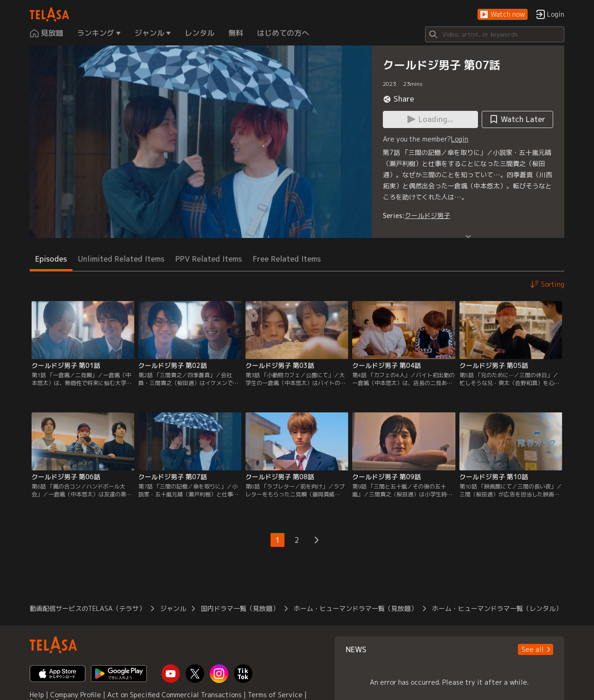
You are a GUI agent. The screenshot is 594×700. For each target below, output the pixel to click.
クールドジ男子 (427, 215)
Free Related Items (287, 259)
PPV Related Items (209, 259)
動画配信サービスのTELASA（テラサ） (87, 608)
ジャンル (173, 608)
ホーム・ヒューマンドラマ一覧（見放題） (355, 608)
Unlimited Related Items (121, 259)
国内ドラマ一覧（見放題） (240, 608)
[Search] (495, 34)
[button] (503, 15)
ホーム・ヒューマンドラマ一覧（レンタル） (497, 608)
